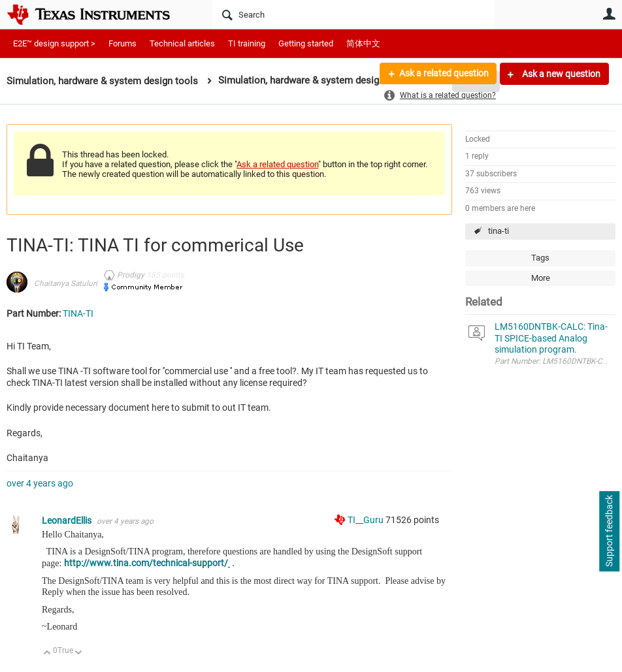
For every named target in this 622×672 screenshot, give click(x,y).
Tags (540, 258)
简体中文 (363, 43)
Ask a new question (560, 74)
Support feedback (609, 532)
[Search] (353, 14)
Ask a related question (443, 74)
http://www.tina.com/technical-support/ (146, 563)
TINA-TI (78, 313)
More (541, 278)
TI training (247, 43)
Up (47, 653)
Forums (123, 43)
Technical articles (182, 43)
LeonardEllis (68, 520)
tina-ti (499, 231)
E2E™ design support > (54, 43)
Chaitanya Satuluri (66, 283)
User (609, 14)
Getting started (306, 43)
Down (79, 653)
